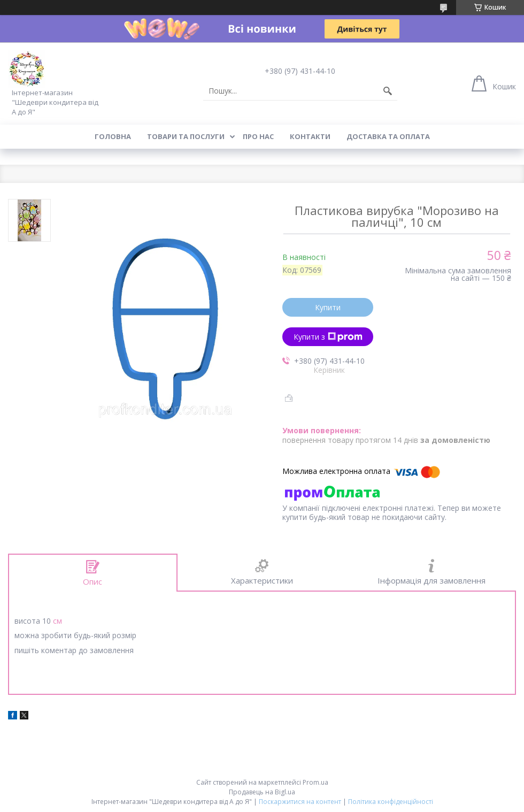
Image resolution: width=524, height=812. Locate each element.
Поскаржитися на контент (300, 802)
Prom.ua (315, 782)
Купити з (328, 337)
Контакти (310, 136)
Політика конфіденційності (391, 802)
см (57, 621)
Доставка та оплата (388, 136)
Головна (113, 136)
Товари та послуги (186, 136)
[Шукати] (388, 91)
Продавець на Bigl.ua (262, 792)
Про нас (258, 136)
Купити (328, 307)
